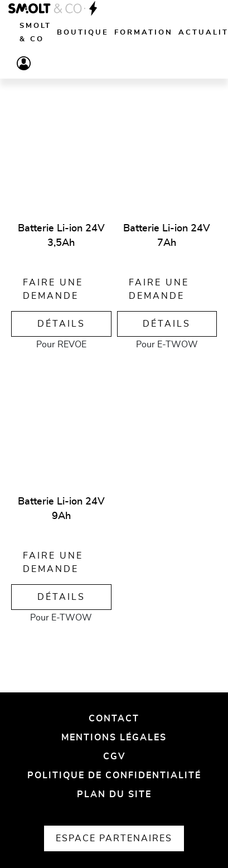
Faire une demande (53, 289)
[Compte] (24, 63)
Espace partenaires (114, 838)
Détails (61, 324)
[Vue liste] (20, 97)
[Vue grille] (44, 97)
